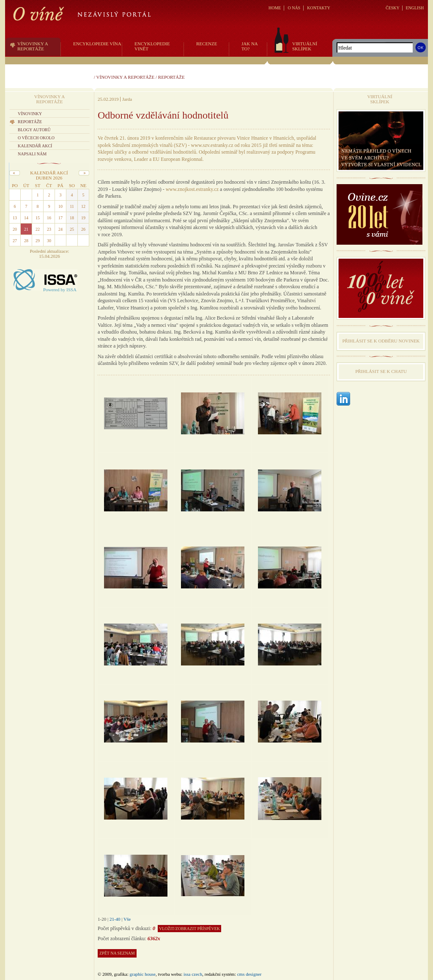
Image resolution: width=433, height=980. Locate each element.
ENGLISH (415, 8)
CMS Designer (249, 974)
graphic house (143, 974)
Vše (127, 919)
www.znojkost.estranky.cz (192, 189)
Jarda (127, 99)
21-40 (115, 919)
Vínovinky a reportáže (126, 77)
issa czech (193, 974)
